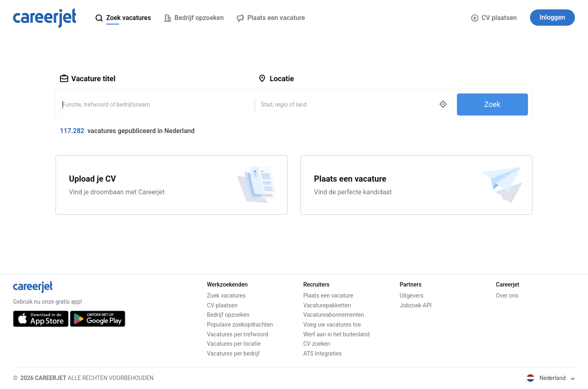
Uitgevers (412, 296)
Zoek (492, 104)
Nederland (551, 378)
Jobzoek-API (416, 305)
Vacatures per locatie (234, 344)
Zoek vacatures (226, 296)
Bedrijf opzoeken (228, 315)
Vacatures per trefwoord (238, 334)
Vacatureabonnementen (334, 315)
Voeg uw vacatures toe (332, 325)
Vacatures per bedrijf (233, 353)
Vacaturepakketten (327, 305)
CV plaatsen (494, 18)
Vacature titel (88, 79)
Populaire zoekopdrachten (240, 325)
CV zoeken (317, 344)
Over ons (507, 296)
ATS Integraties (323, 353)
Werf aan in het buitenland (336, 334)
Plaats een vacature (328, 296)
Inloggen (553, 17)
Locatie (276, 79)
